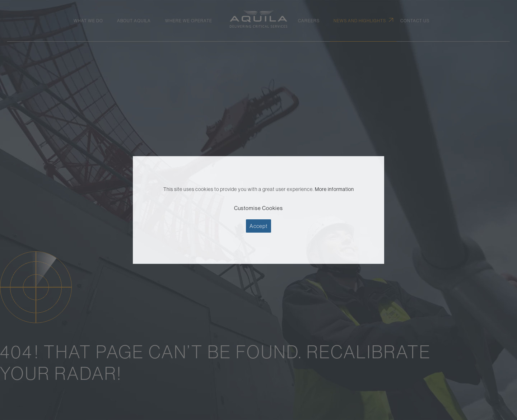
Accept (258, 226)
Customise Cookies (258, 208)
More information (334, 189)
